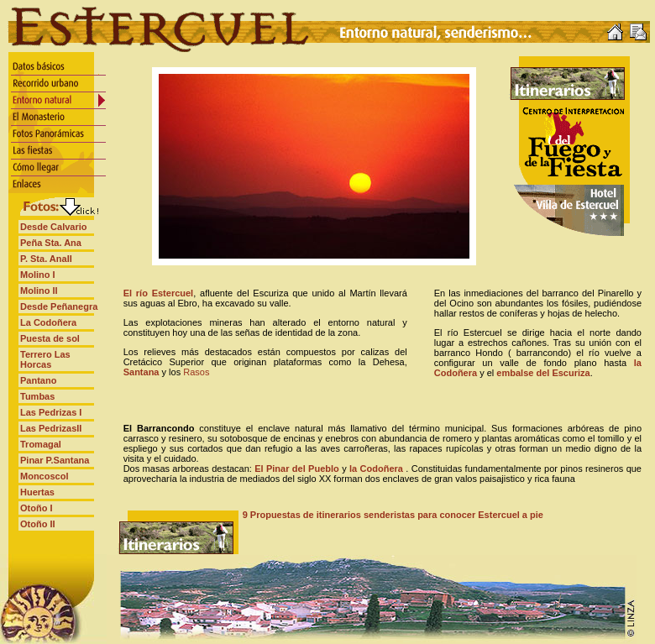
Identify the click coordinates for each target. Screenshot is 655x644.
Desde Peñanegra (59, 306)
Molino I (38, 275)
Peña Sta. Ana (51, 243)
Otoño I (37, 508)
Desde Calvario (53, 227)
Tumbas (37, 396)
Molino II (39, 291)
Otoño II (38, 524)
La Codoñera (48, 322)
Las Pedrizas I (51, 412)
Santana (141, 372)
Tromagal (41, 444)
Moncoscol (44, 476)
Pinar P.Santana (55, 460)
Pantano (38, 380)
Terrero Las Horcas (45, 359)
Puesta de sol (50, 338)
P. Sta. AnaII (46, 259)
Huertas (37, 492)
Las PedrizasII (51, 428)
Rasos (196, 372)
